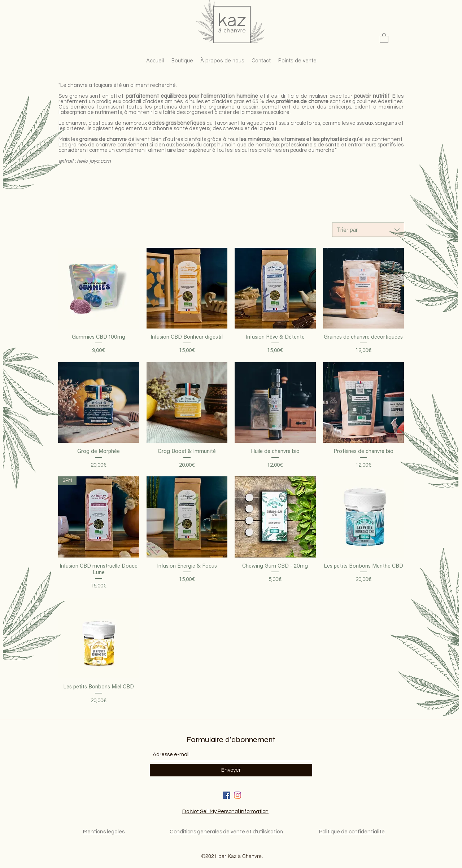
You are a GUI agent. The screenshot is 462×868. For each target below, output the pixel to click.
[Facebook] (227, 795)
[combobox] (368, 230)
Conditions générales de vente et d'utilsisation (226, 832)
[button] (384, 38)
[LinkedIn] (237, 795)
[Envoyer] (231, 770)
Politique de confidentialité (352, 832)
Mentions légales (104, 832)
